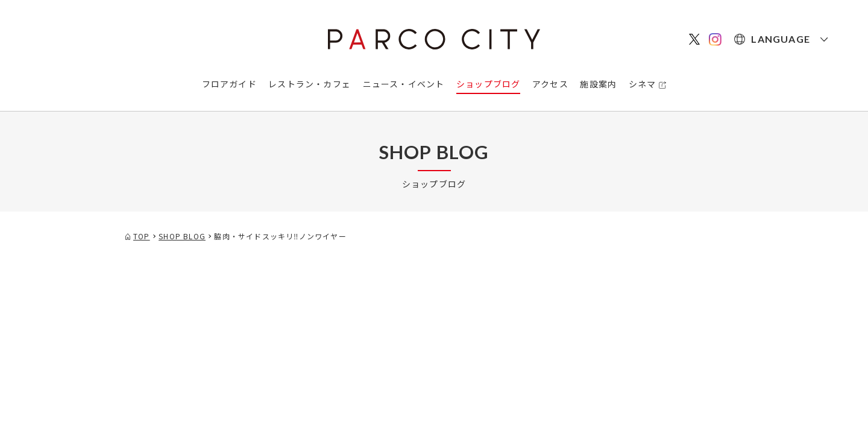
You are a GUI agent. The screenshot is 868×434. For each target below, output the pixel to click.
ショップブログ (488, 84)
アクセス (550, 84)
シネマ (643, 84)
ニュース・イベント (404, 84)
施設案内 (598, 84)
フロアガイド (229, 84)
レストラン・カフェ (310, 84)
